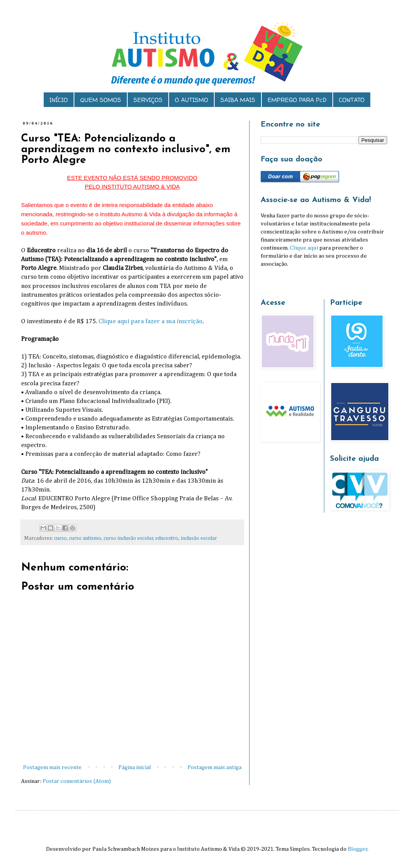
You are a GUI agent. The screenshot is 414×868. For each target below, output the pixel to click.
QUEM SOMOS (101, 100)
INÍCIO (59, 100)
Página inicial (135, 767)
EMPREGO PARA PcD (297, 100)
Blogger (358, 849)
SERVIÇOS (148, 100)
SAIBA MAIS (238, 100)
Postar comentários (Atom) (77, 781)
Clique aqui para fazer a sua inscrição (150, 321)
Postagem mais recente (52, 767)
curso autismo (85, 538)
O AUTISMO (191, 100)
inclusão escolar (199, 538)
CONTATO (352, 100)
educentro (167, 538)
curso (60, 538)
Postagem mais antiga (214, 767)
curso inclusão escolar (128, 538)
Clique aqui (304, 248)
